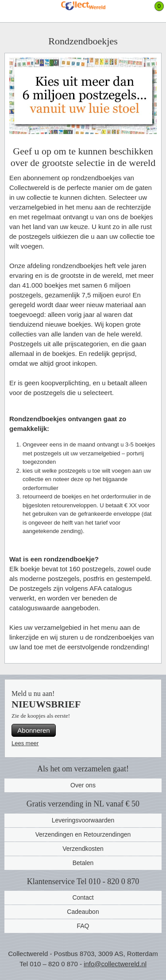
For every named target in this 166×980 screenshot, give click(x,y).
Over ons (83, 785)
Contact (83, 897)
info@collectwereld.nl (115, 964)
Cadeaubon (83, 912)
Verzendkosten (83, 849)
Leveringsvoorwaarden (83, 820)
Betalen (83, 863)
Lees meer (25, 743)
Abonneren (33, 730)
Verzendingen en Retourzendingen (83, 834)
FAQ (83, 926)
